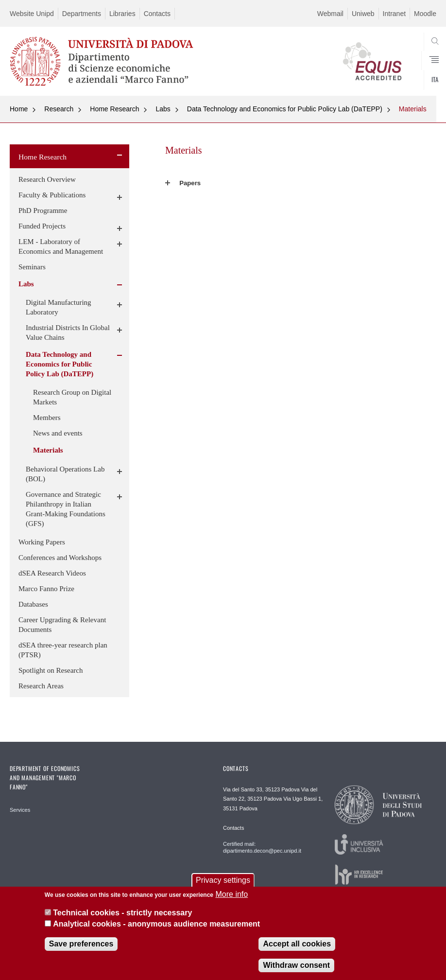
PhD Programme (43, 210)
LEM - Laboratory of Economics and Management (61, 246)
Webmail (330, 14)
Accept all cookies (297, 944)
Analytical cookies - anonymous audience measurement (156, 924)
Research (59, 109)
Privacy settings (223, 880)
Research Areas (41, 686)
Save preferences (81, 944)
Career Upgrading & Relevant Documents (62, 625)
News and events (58, 433)
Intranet (394, 14)
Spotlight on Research (51, 670)
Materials (413, 109)
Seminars (32, 267)
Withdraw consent (296, 965)
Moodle (425, 14)
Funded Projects (42, 226)
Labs (163, 109)
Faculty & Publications (52, 195)
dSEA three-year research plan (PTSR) (63, 650)
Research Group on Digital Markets (72, 397)
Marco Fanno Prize (46, 589)
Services (20, 810)
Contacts (157, 14)
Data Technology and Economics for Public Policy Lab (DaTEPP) (285, 109)
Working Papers (42, 542)
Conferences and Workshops (60, 558)
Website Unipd (32, 14)
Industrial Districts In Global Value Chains (68, 332)
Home (19, 109)
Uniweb (363, 14)
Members (47, 418)
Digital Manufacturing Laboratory (59, 307)
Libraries (122, 14)
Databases (33, 604)
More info (232, 894)
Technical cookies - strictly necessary (122, 913)
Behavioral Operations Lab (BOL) (65, 474)
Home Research (114, 109)
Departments (82, 14)
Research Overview (47, 179)
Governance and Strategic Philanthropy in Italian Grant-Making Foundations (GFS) (66, 509)
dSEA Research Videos (52, 573)
